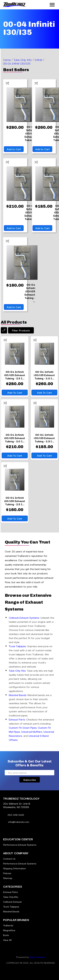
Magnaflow (9, 930)
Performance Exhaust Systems (20, 845)
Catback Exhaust (12, 902)
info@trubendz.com (16, 822)
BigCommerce (37, 957)
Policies (7, 873)
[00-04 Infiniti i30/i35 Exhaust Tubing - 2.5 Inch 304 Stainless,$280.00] (15, 375)
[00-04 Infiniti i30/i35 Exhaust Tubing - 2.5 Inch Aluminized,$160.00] (30, 293)
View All (7, 940)
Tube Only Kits (17, 670)
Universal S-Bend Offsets (29, 738)
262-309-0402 (14, 815)
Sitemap (8, 878)
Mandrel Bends (18, 695)
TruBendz (8, 925)
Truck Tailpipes (17, 646)
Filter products (21, 330)
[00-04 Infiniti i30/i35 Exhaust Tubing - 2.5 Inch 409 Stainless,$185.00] (44, 438)
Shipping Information (14, 868)
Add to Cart (14, 149)
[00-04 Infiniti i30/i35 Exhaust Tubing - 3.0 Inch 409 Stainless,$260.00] (44, 375)
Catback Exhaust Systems (24, 617)
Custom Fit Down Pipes (23, 727)
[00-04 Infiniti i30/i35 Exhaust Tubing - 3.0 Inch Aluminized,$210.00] (15, 438)
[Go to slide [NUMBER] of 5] (27, 529)
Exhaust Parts (17, 719)
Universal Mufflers (32, 732)
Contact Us (9, 858)
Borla (6, 935)
